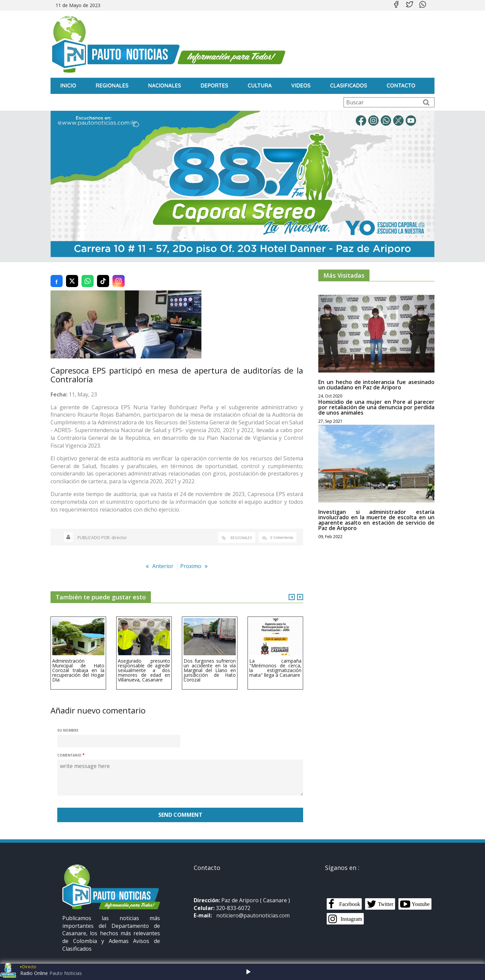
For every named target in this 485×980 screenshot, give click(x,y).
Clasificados (349, 85)
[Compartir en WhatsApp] (88, 273)
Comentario (69, 748)
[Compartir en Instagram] (119, 273)
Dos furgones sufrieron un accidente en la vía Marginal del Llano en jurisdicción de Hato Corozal (210, 663)
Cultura (260, 85)
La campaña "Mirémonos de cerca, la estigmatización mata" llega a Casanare (275, 660)
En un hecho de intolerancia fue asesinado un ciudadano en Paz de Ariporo (376, 377)
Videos (301, 85)
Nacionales (165, 85)
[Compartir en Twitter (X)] (72, 273)
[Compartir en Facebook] (57, 273)
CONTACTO (401, 85)
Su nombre (68, 723)
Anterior (163, 558)
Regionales (112, 85)
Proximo (191, 558)
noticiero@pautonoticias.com (253, 908)
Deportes (215, 85)
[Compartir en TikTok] (103, 273)
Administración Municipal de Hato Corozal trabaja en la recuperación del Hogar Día (78, 663)
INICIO (68, 85)
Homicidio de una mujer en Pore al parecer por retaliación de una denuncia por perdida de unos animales (376, 400)
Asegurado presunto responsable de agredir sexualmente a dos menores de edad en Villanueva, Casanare (144, 663)
